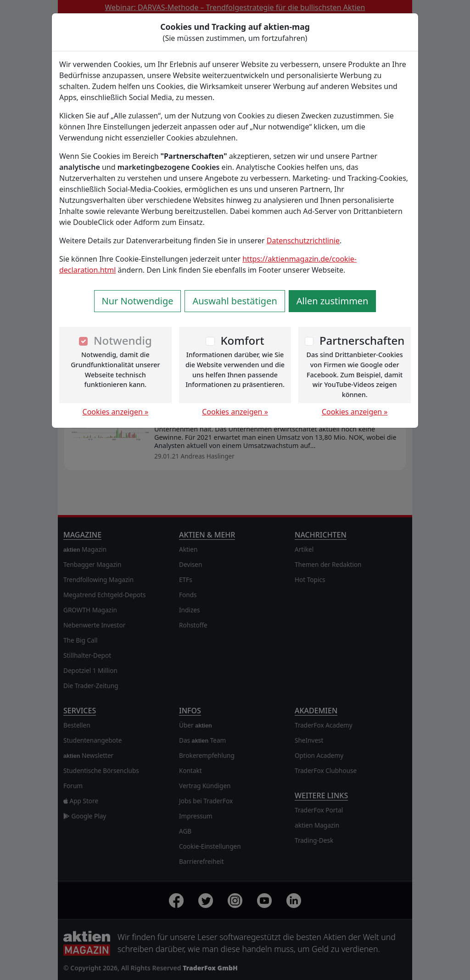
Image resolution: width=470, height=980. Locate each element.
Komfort (242, 340)
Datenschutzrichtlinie (303, 241)
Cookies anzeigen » (116, 412)
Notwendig (123, 340)
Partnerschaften (362, 340)
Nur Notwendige (138, 301)
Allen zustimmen (333, 301)
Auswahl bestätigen (235, 301)
